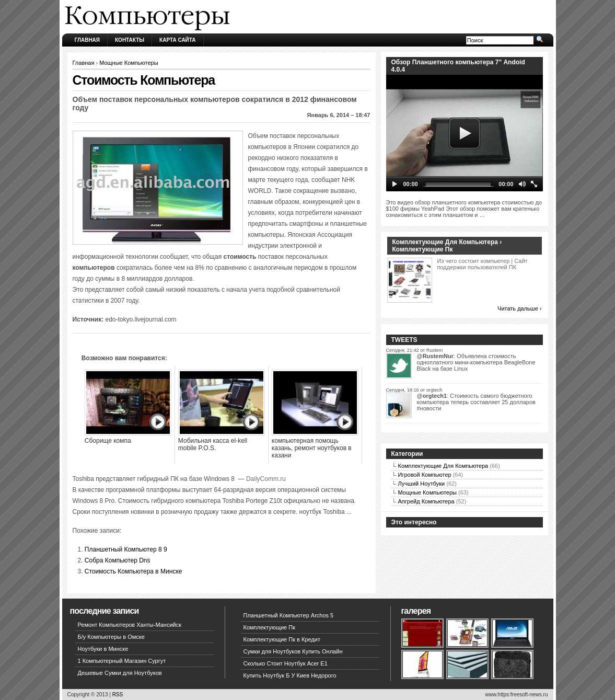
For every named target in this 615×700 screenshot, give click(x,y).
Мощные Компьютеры (129, 63)
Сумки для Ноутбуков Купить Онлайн (293, 651)
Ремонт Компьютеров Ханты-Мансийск (130, 625)
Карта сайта (177, 40)
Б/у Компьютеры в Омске (111, 637)
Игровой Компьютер (425, 475)
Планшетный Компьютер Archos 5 (289, 615)
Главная (88, 40)
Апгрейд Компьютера (426, 501)
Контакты (130, 40)
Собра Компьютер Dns (118, 560)
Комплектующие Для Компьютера (443, 466)
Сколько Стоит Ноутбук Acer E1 (286, 663)
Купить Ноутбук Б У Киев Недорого (290, 675)
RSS (118, 695)
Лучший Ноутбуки (422, 484)
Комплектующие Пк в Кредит (282, 639)
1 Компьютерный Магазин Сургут (122, 661)
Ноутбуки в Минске (103, 649)
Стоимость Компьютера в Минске (134, 571)
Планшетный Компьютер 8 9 (126, 549)
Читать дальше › (519, 308)
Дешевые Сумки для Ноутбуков (120, 673)
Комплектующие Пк (270, 627)
